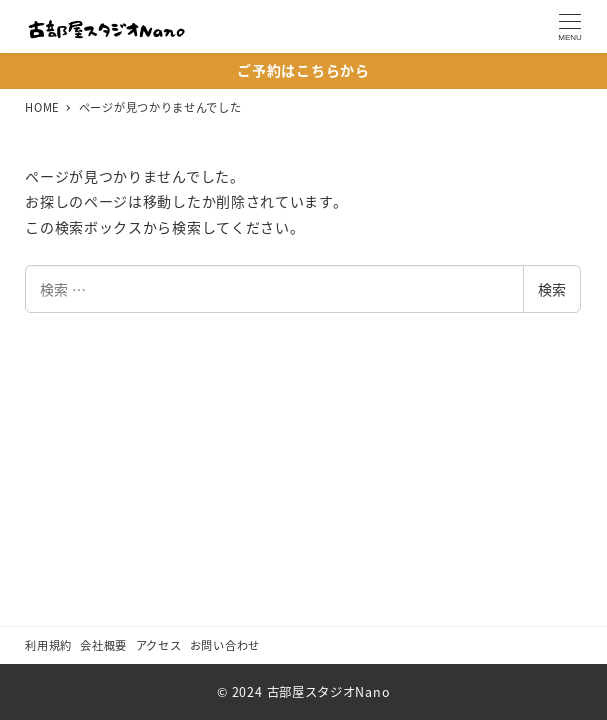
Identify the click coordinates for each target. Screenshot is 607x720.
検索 (552, 289)
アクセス (159, 645)
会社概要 (103, 645)
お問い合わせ (225, 645)
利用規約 (48, 645)
